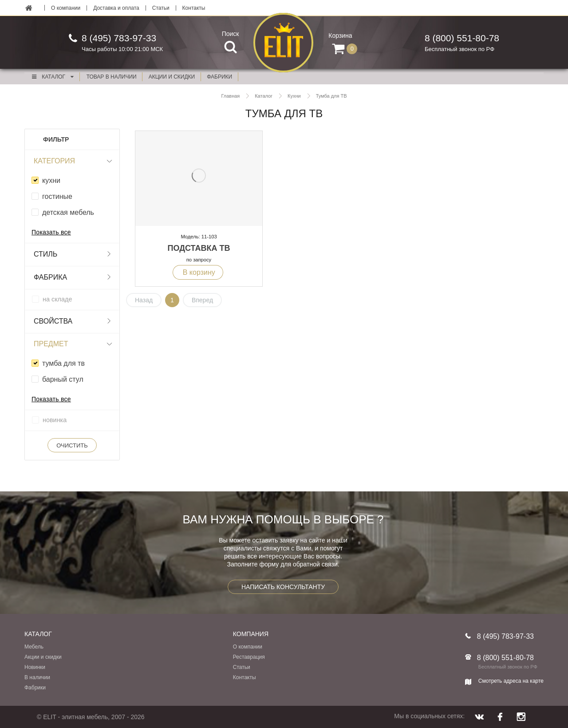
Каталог (52, 77)
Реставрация (249, 657)
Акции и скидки (43, 657)
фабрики (219, 77)
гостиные (57, 196)
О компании (66, 8)
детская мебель (68, 212)
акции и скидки (172, 77)
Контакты (194, 8)
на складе (57, 299)
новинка (55, 420)
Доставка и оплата (116, 8)
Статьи (161, 8)
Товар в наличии (112, 77)
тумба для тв (63, 363)
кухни (51, 180)
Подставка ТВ (199, 248)
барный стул (63, 379)
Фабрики (35, 688)
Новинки (35, 667)
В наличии (37, 677)
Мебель (34, 647)
